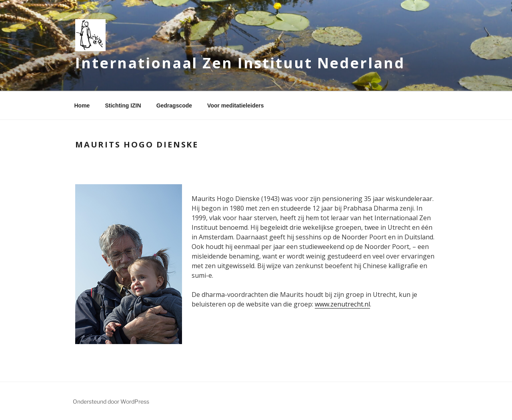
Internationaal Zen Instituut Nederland (240, 63)
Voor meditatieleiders (235, 105)
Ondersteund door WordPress (111, 401)
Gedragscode (174, 105)
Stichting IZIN (123, 105)
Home (82, 105)
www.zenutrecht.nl (342, 304)
